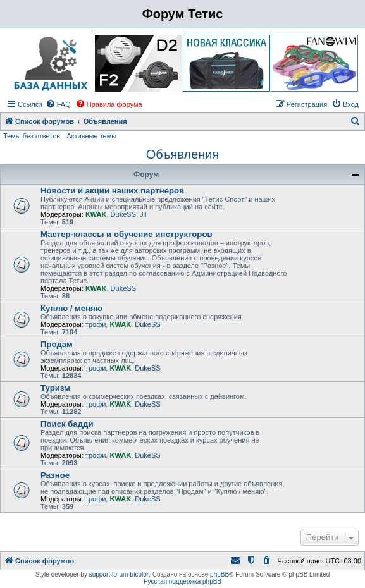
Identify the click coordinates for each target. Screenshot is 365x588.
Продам (57, 344)
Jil (143, 214)
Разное (55, 475)
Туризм (55, 388)
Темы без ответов (32, 136)
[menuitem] (58, 104)
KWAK (96, 214)
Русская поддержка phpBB (182, 581)
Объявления (183, 154)
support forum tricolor (119, 574)
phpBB (220, 574)
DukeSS (123, 214)
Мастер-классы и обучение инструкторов (127, 234)
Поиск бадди (67, 424)
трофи (96, 324)
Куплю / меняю (71, 308)
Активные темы (91, 136)
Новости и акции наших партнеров (112, 191)
